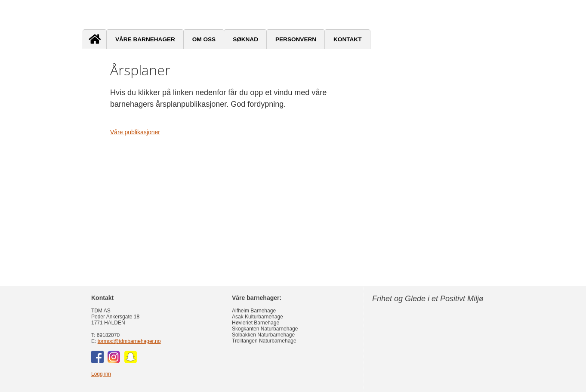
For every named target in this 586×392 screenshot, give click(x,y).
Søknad (245, 39)
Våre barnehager (145, 39)
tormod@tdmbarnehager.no (129, 341)
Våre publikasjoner (135, 132)
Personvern (296, 39)
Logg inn (101, 374)
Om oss (204, 39)
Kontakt (347, 39)
